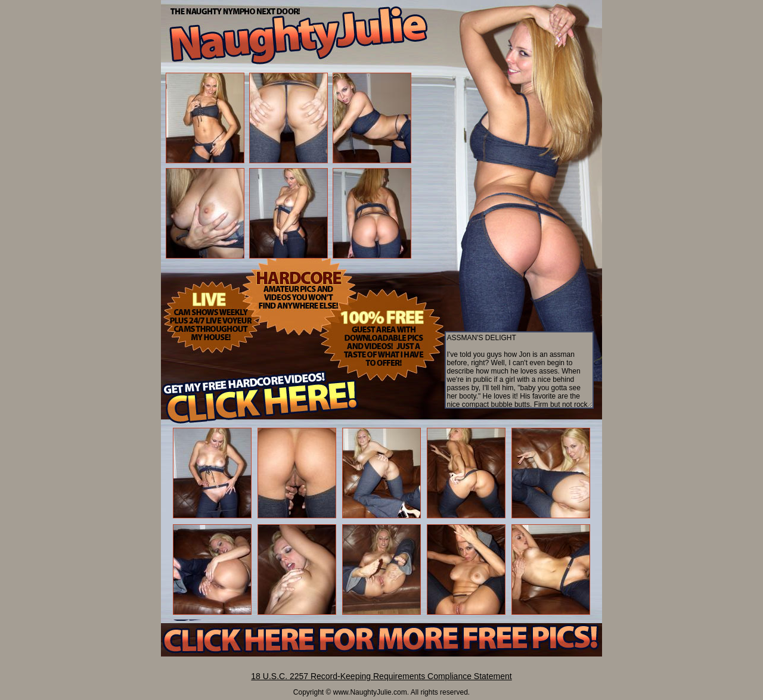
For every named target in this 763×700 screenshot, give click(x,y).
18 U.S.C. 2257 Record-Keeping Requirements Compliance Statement (381, 676)
